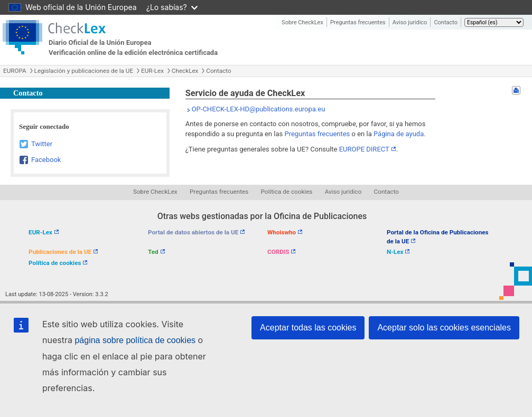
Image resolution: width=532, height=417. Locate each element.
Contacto (446, 22)
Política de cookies (287, 192)
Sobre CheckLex (302, 22)
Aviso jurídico (410, 22)
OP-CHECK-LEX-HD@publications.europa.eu (259, 109)
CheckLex (185, 71)
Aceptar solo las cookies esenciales (444, 328)
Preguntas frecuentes (358, 22)
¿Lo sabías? (172, 7)
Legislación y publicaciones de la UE (84, 71)
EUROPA (15, 71)
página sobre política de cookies (135, 340)
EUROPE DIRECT (364, 149)
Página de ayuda (399, 134)
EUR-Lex (152, 71)
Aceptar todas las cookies (308, 328)
